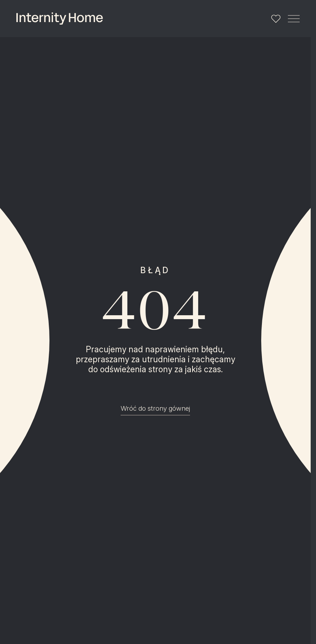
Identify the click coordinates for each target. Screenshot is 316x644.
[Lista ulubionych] (276, 19)
